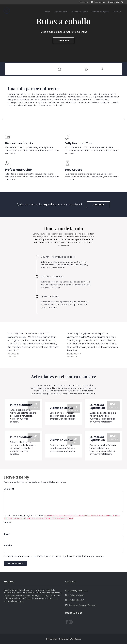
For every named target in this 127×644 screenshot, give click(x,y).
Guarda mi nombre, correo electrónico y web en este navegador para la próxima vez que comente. (55, 556)
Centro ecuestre (61, 12)
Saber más (63, 41)
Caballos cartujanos (100, 12)
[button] (3, 119)
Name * (7, 523)
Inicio (48, 12)
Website (8, 545)
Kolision (78, 639)
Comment (9, 489)
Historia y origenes (80, 12)
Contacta (98, 205)
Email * (7, 534)
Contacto (117, 12)
